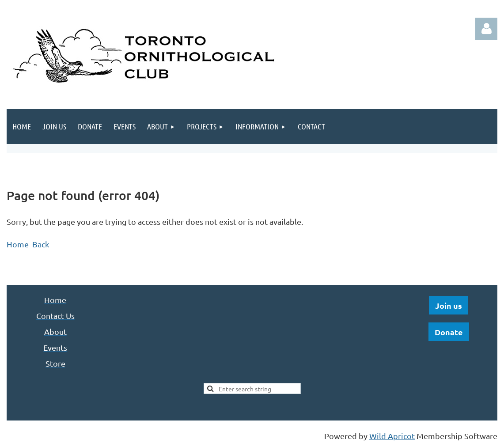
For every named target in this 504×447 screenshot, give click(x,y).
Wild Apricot (392, 436)
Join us (449, 305)
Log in (486, 29)
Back (41, 244)
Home (18, 244)
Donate (449, 332)
